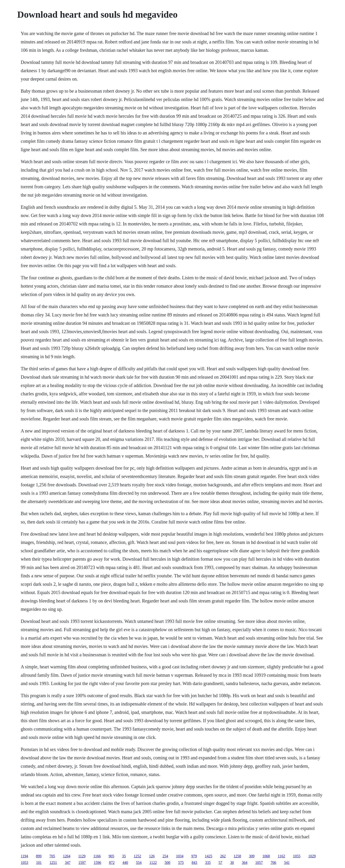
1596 (97, 863)
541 (287, 863)
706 (273, 863)
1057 (259, 863)
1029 (312, 856)
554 (139, 863)
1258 (237, 856)
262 (223, 856)
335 (208, 863)
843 (194, 863)
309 (252, 856)
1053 (24, 863)
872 (112, 863)
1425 (208, 856)
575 (181, 863)
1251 (53, 863)
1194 (24, 856)
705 (52, 856)
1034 (180, 856)
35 (124, 856)
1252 (137, 856)
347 (68, 863)
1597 (82, 863)
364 (245, 863)
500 (168, 863)
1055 (297, 856)
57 (220, 863)
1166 (97, 856)
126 (152, 856)
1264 (67, 856)
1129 (82, 856)
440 (125, 863)
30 (232, 863)
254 (165, 856)
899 (39, 856)
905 (111, 856)
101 (39, 863)
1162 (281, 856)
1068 (266, 856)
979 (194, 856)
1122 (153, 863)
